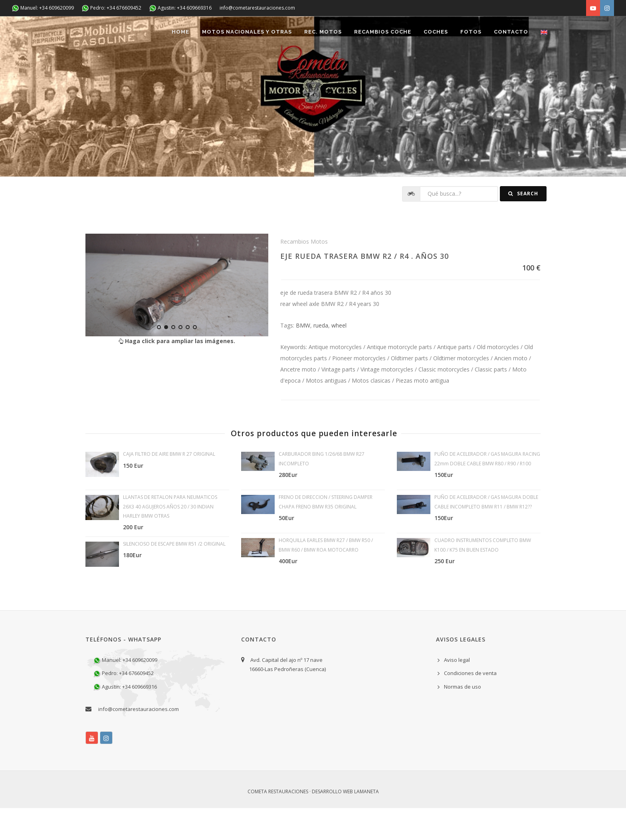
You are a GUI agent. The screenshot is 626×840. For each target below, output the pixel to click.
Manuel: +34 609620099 (43, 8)
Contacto (509, 65)
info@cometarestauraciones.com (257, 8)
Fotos (468, 65)
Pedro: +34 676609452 (112, 8)
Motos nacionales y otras (239, 65)
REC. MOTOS (317, 65)
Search (523, 226)
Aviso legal (457, 692)
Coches (432, 65)
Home (172, 65)
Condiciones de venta (470, 705)
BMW (303, 357)
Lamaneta (366, 823)
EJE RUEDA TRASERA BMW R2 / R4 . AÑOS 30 (365, 288)
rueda (321, 357)
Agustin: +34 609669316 (180, 8)
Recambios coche (377, 65)
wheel (339, 357)
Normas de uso (463, 719)
